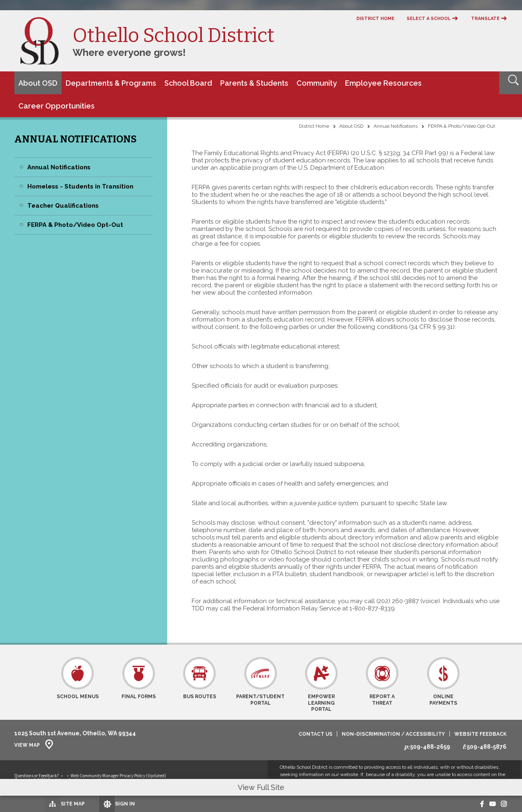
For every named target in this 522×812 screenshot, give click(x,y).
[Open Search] (511, 83)
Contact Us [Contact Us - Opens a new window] (315, 734)
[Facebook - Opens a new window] (473, 804)
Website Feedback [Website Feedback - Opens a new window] (480, 734)
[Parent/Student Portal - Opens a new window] (260, 685)
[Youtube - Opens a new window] (487, 804)
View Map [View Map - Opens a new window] (27, 745)
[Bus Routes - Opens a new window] (200, 685)
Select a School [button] (429, 19)
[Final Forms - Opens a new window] (138, 685)
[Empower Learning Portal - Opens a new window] (321, 685)
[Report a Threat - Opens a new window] (382, 685)
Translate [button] (485, 19)
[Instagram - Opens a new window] (502, 804)
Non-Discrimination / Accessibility (393, 734)
